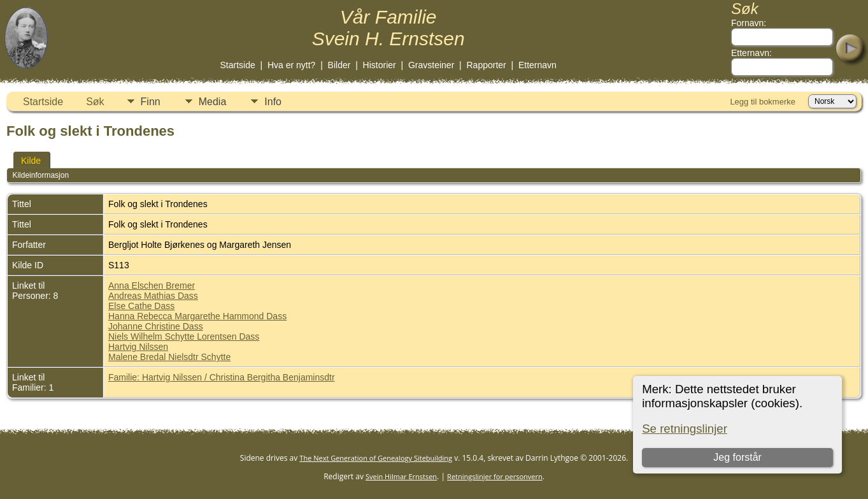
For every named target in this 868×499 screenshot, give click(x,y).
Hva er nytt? (291, 65)
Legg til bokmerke (763, 102)
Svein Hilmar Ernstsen (401, 476)
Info (273, 102)
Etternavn (537, 65)
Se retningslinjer (685, 429)
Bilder (339, 65)
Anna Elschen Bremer (152, 286)
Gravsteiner (431, 65)
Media (213, 102)
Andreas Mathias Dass (153, 296)
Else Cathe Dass (141, 306)
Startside (237, 65)
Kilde (31, 161)
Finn (151, 102)
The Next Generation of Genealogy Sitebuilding (376, 458)
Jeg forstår (737, 457)
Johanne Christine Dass (156, 326)
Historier (380, 65)
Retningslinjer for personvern (495, 476)
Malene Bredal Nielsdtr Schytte (169, 357)
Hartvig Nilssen (138, 347)
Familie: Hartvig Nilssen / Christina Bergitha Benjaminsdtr (222, 377)
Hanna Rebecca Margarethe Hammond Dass (197, 316)
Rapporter (487, 65)
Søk (95, 102)
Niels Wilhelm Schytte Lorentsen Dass (184, 336)
